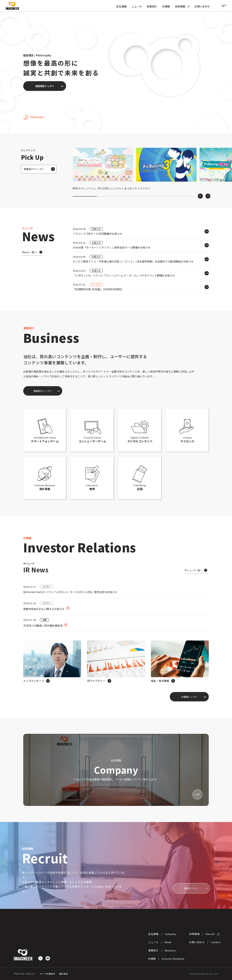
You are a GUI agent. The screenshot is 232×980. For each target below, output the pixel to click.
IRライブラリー (96, 681)
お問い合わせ (202, 6)
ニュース (137, 6)
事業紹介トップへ (34, 169)
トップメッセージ (34, 681)
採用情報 (182, 6)
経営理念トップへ (45, 86)
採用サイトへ (191, 888)
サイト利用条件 (48, 974)
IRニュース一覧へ (194, 570)
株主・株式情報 (160, 681)
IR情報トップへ (189, 697)
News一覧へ (30, 252)
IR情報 (166, 6)
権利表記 (64, 974)
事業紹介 (152, 6)
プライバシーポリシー (25, 974)
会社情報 (121, 6)
